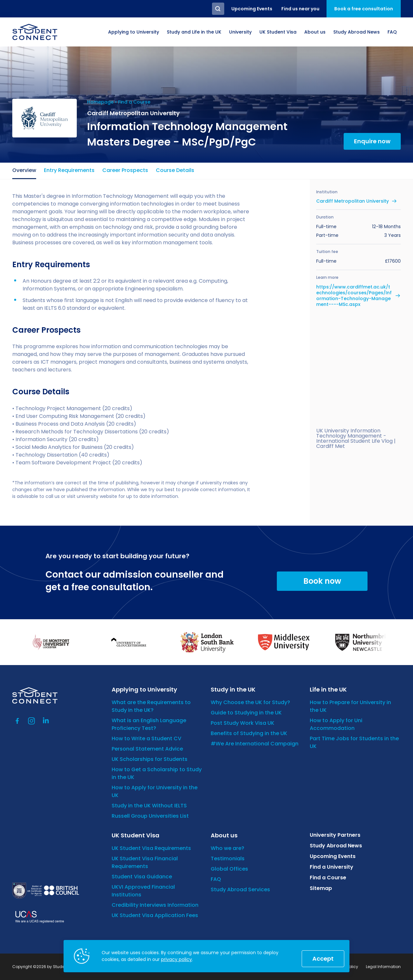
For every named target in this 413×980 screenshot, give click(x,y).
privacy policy (176, 959)
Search (218, 9)
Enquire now (372, 141)
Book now (322, 581)
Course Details (175, 170)
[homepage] (35, 32)
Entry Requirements (69, 170)
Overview (24, 170)
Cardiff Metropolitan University (353, 201)
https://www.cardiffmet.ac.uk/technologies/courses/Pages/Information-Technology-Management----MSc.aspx (354, 296)
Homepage (100, 102)
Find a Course (134, 102)
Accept (323, 959)
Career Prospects (125, 170)
